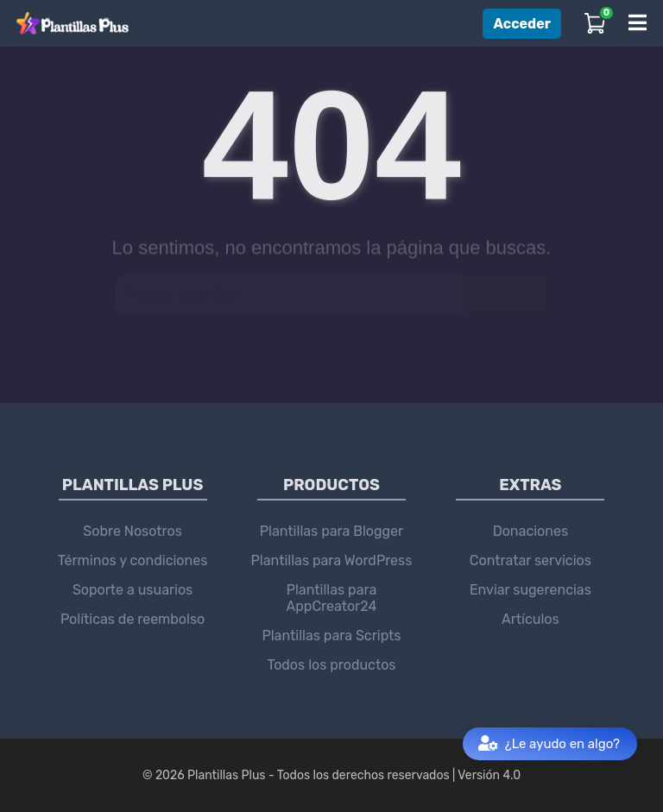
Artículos (530, 619)
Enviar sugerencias (530, 590)
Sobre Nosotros (133, 531)
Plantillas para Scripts (331, 636)
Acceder (522, 24)
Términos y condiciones (133, 560)
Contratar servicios (530, 560)
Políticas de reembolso (133, 619)
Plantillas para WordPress (332, 560)
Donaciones (530, 531)
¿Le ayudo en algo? (549, 744)
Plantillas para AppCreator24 (332, 598)
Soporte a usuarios (133, 590)
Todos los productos (331, 665)
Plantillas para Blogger (331, 531)
